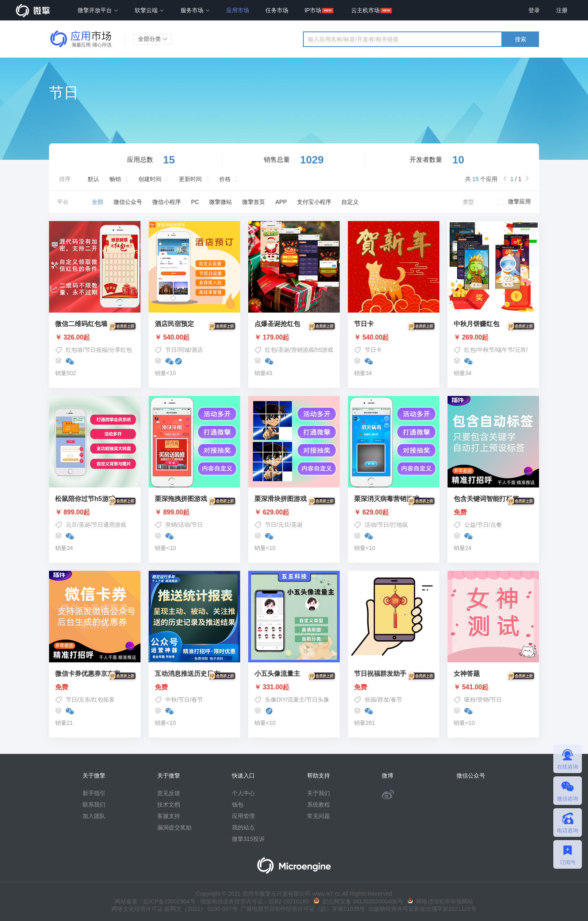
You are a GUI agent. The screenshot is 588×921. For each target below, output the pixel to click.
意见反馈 (169, 793)
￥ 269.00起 (493, 338)
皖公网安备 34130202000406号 (358, 901)
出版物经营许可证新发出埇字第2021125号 (421, 909)
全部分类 (153, 39)
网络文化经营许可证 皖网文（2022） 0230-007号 (174, 909)
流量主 (296, 700)
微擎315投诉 (248, 839)
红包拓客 (103, 700)
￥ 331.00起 (294, 687)
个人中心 (243, 793)
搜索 (521, 39)
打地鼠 (399, 525)
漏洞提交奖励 (174, 827)
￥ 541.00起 (493, 687)
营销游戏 (303, 350)
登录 (534, 10)
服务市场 (195, 10)
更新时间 (190, 179)
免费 (493, 512)
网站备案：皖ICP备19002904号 (155, 901)
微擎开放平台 (98, 10)
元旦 (71, 525)
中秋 (171, 700)
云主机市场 (365, 10)
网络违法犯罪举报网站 (440, 901)
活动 (184, 525)
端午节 (505, 350)
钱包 (238, 805)
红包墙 (74, 350)
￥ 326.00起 (95, 338)
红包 (271, 350)
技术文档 (169, 805)
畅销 (115, 179)
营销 (171, 525)
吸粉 (470, 700)
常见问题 (318, 816)
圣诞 (284, 350)
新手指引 (94, 793)
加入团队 (94, 816)
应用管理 (243, 816)
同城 (184, 350)
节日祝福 (96, 350)
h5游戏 (325, 350)
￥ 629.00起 (294, 512)
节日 (171, 350)
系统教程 (318, 805)
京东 (85, 700)
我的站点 (243, 827)
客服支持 (169, 816)
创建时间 (150, 179)
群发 (383, 700)
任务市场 (277, 10)
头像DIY (275, 700)
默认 (94, 179)
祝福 (370, 700)
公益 (470, 525)
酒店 (197, 350)
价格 (225, 179)
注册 (562, 10)
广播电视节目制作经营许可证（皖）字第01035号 (302, 909)
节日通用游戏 (109, 525)
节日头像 (318, 700)
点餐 (496, 525)
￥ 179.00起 (294, 338)
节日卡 (373, 350)
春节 (197, 700)
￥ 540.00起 (194, 338)
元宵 (521, 350)
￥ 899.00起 (95, 512)
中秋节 (486, 350)
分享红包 (120, 350)
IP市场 (313, 10)
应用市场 (238, 10)
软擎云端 (149, 10)
